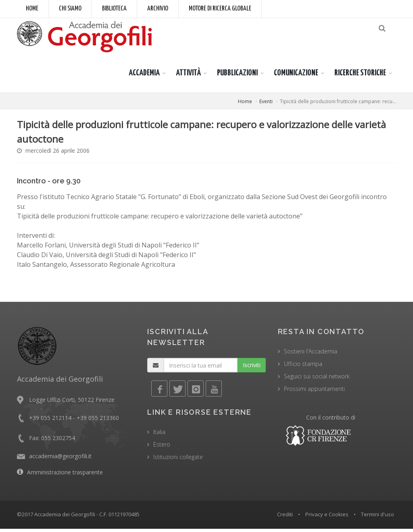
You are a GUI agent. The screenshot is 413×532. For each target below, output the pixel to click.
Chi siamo (70, 9)
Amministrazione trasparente (65, 475)
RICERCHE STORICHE (360, 76)
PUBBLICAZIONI (237, 76)
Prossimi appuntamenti (314, 392)
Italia (159, 435)
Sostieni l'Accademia (311, 354)
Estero (162, 448)
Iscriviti (252, 368)
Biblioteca (114, 9)
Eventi (266, 105)
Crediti (285, 517)
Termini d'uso (378, 517)
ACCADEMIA (144, 76)
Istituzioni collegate (178, 460)
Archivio (158, 9)
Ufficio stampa (303, 367)
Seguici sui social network (317, 379)
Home (32, 9)
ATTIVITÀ (188, 76)
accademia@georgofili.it (60, 459)
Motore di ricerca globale (220, 9)
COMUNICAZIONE (296, 76)
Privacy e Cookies (327, 517)
